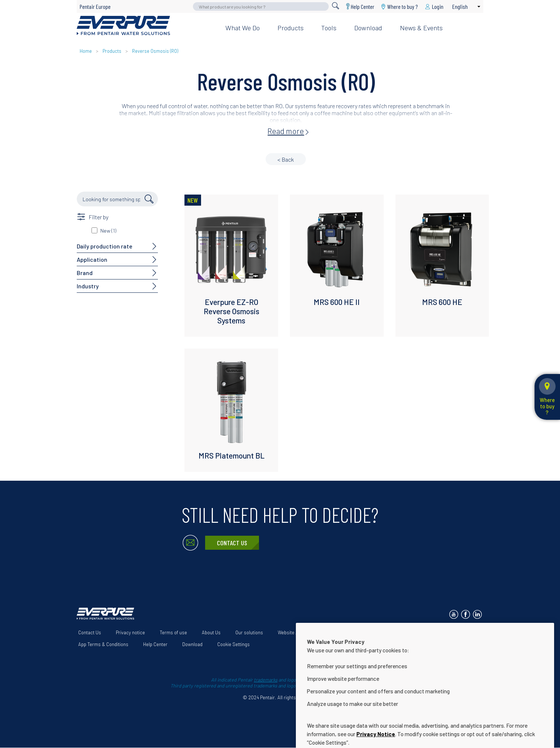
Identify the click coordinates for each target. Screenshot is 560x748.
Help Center (363, 6)
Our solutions (249, 632)
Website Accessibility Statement (311, 632)
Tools (329, 28)
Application (92, 259)
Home (86, 51)
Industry (88, 286)
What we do (243, 28)
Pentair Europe (95, 6)
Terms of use (173, 632)
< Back (286, 159)
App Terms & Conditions (103, 644)
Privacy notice (130, 632)
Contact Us (232, 543)
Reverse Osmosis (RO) (155, 51)
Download (368, 28)
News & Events (421, 28)
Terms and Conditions (382, 632)
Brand (85, 273)
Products (291, 28)
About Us (211, 632)
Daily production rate (105, 246)
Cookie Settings (234, 644)
